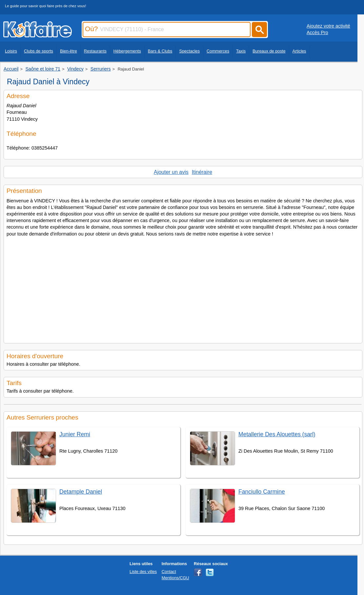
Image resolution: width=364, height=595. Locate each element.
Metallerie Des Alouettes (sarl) (277, 434)
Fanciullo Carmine (262, 492)
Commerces (218, 51)
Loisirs (11, 51)
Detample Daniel (81, 492)
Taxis (241, 51)
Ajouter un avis (171, 172)
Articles (299, 51)
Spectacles (189, 51)
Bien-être (69, 51)
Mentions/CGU (175, 578)
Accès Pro (317, 32)
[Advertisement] (183, 288)
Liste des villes (143, 572)
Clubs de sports (39, 51)
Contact (169, 572)
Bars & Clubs (160, 51)
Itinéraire (202, 172)
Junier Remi (75, 434)
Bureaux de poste (269, 51)
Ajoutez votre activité (328, 26)
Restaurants (95, 51)
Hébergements (127, 51)
